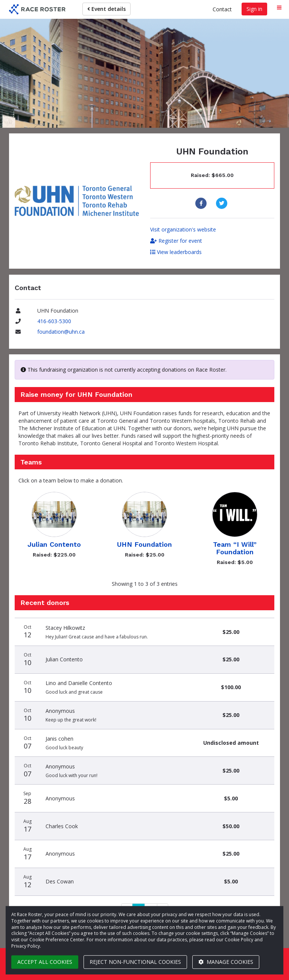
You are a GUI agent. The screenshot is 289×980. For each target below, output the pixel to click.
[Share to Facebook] (202, 203)
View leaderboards (176, 252)
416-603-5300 (54, 321)
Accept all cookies (45, 962)
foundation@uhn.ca (61, 332)
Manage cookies (226, 962)
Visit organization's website (183, 229)
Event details (106, 9)
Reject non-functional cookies (135, 962)
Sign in (254, 9)
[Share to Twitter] (223, 203)
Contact (222, 9)
